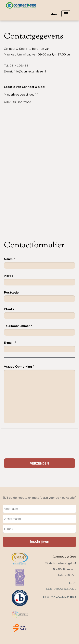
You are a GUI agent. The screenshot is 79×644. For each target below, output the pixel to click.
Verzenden (39, 463)
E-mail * (10, 343)
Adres (9, 276)
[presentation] (34, 447)
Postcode (11, 293)
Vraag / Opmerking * (19, 367)
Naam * (9, 259)
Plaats (9, 309)
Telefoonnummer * (18, 326)
